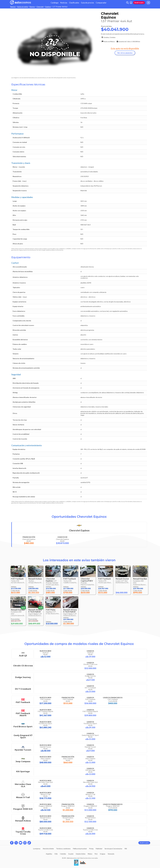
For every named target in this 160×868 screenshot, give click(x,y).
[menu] (148, 3)
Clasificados (74, 3)
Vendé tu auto (139, 3)
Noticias (64, 3)
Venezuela (111, 854)
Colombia (63, 854)
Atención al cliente (48, 849)
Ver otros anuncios (125, 53)
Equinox (48, 7)
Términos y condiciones (63, 849)
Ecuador (71, 854)
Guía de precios (87, 3)
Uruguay (103, 854)
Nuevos (13, 7)
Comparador (101, 3)
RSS (126, 849)
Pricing (91, 849)
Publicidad (99, 849)
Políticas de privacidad (80, 849)
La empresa (37, 849)
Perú (96, 854)
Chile (56, 854)
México (90, 854)
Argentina (49, 854)
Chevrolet (40, 7)
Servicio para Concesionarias (113, 849)
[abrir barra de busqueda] (127, 3)
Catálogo (55, 3)
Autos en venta (23, 7)
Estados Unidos (81, 854)
